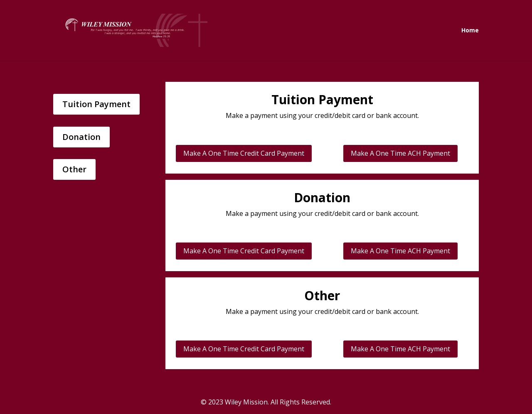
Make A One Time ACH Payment (400, 153)
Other (74, 169)
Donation (81, 137)
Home (470, 31)
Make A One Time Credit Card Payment (244, 153)
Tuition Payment (96, 104)
